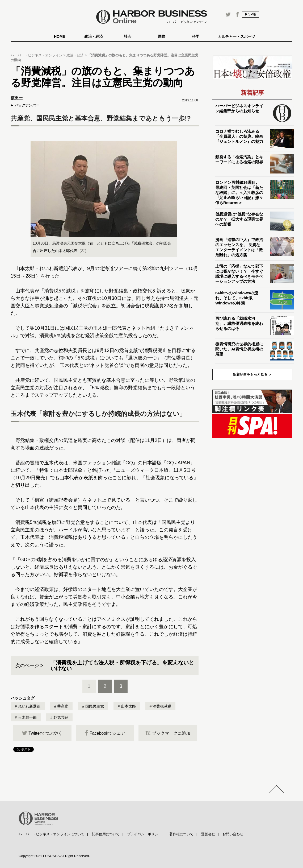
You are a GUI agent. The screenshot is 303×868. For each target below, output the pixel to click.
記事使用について (106, 834)
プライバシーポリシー (144, 834)
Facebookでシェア (105, 733)
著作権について (181, 834)
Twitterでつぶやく (42, 733)
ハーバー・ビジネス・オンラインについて (51, 834)
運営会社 (208, 834)
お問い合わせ (233, 834)
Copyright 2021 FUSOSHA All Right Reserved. (54, 856)
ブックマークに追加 (168, 733)
